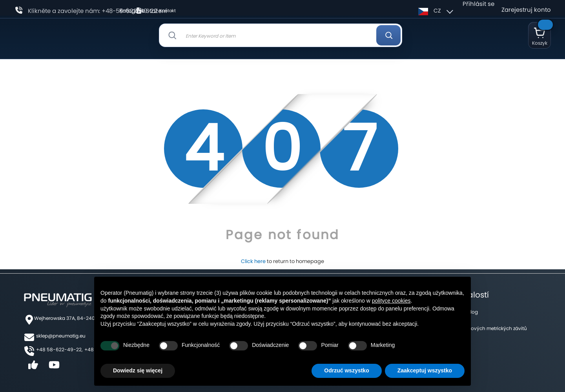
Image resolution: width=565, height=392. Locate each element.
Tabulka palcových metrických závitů (484, 328)
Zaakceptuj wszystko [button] (425, 370)
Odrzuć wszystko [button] (346, 370)
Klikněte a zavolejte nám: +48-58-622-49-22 (93, 11)
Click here (253, 261)
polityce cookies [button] (391, 301)
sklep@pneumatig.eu (61, 336)
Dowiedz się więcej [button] (138, 370)
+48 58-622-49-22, (59, 349)
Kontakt (168, 11)
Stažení (157, 11)
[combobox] (281, 35)
